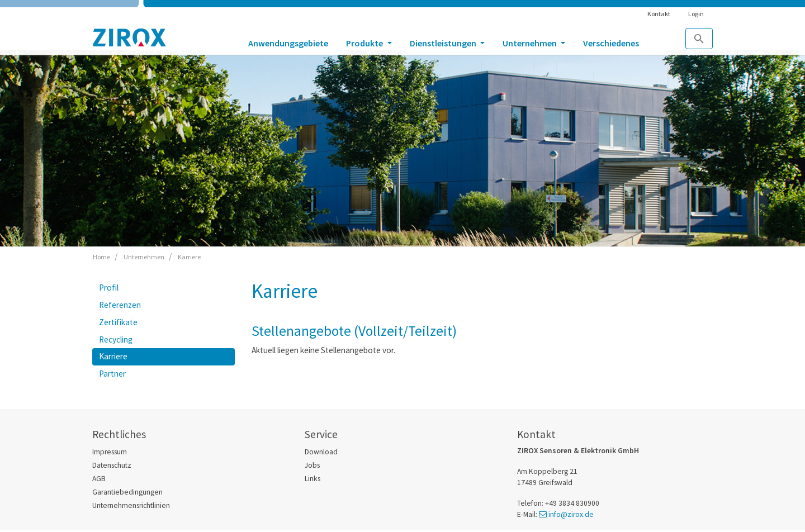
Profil (109, 288)
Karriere (113, 356)
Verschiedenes (611, 43)
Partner (112, 374)
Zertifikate (118, 322)
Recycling (116, 339)
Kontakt (659, 14)
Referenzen (120, 305)
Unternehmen (531, 43)
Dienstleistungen (444, 43)
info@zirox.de (571, 514)
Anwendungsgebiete (288, 43)
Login (696, 14)
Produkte (365, 43)
